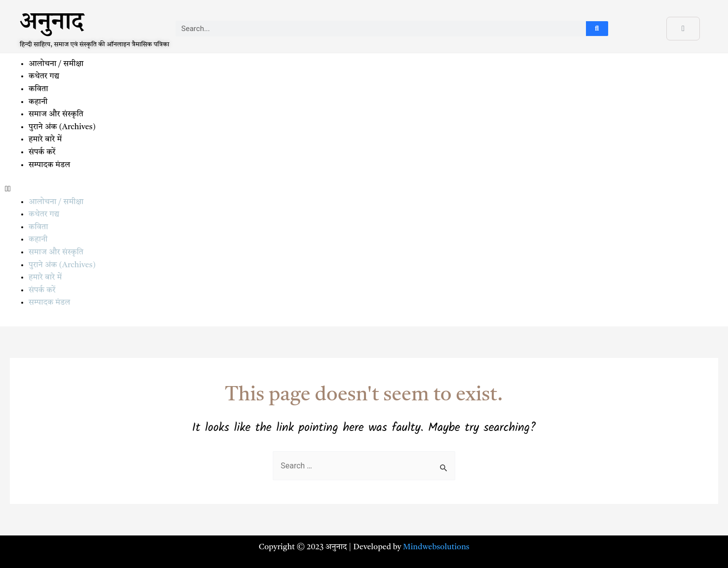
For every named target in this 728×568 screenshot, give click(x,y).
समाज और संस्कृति (56, 114)
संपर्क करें (42, 152)
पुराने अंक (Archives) (62, 127)
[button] (364, 190)
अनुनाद (52, 25)
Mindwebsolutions (436, 547)
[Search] (597, 29)
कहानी (38, 102)
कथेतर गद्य (44, 76)
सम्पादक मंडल (49, 165)
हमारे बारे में (46, 140)
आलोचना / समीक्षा (56, 64)
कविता (38, 89)
